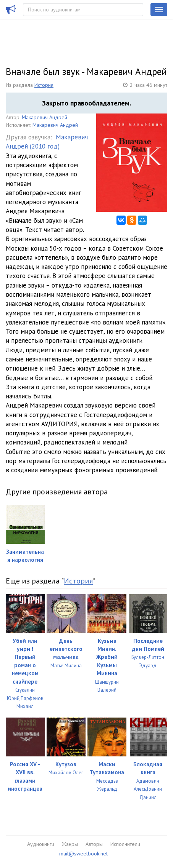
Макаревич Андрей (44, 117)
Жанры (70, 844)
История (44, 85)
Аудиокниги (41, 844)
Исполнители (125, 844)
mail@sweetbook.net (83, 854)
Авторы (94, 844)
